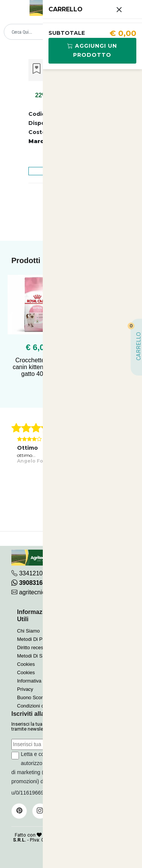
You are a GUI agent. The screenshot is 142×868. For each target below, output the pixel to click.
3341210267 (36, 573)
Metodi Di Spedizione (40, 656)
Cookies (26, 664)
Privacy (25, 689)
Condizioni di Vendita (40, 706)
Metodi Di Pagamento (41, 639)
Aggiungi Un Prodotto (92, 50)
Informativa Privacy (38, 681)
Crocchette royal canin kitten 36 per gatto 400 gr (37, 367)
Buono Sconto (33, 697)
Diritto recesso (33, 647)
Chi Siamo (28, 631)
